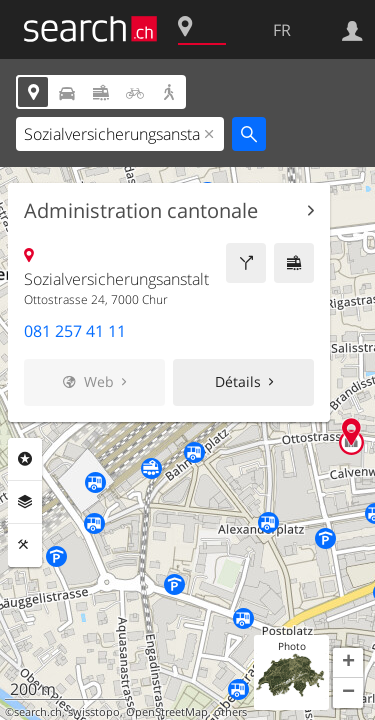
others (230, 712)
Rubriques (25, 459)
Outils (25, 545)
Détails (238, 381)
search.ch (38, 712)
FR (282, 30)
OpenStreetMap (167, 712)
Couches (25, 502)
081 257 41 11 (75, 331)
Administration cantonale (141, 211)
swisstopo (94, 712)
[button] (348, 663)
